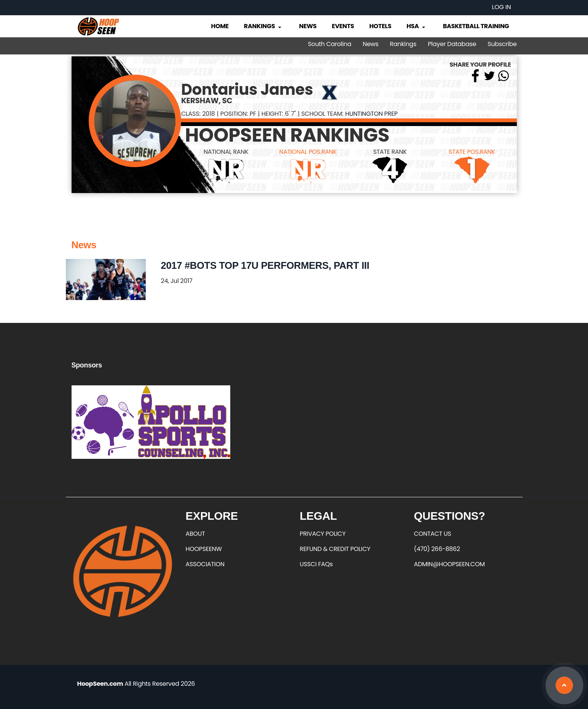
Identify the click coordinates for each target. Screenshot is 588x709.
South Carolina (330, 44)
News (308, 26)
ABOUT (195, 534)
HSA (416, 26)
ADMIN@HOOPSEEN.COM (449, 564)
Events (343, 26)
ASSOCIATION (205, 564)
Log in (502, 7)
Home (220, 26)
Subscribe (502, 44)
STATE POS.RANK (472, 152)
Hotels (380, 26)
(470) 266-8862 (437, 549)
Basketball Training (476, 26)
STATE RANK (390, 152)
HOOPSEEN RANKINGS (287, 135)
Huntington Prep (371, 114)
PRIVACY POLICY (323, 534)
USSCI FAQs (316, 564)
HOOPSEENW (204, 549)
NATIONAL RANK (226, 152)
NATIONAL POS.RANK (308, 152)
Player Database (452, 44)
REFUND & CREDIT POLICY (335, 549)
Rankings (263, 26)
